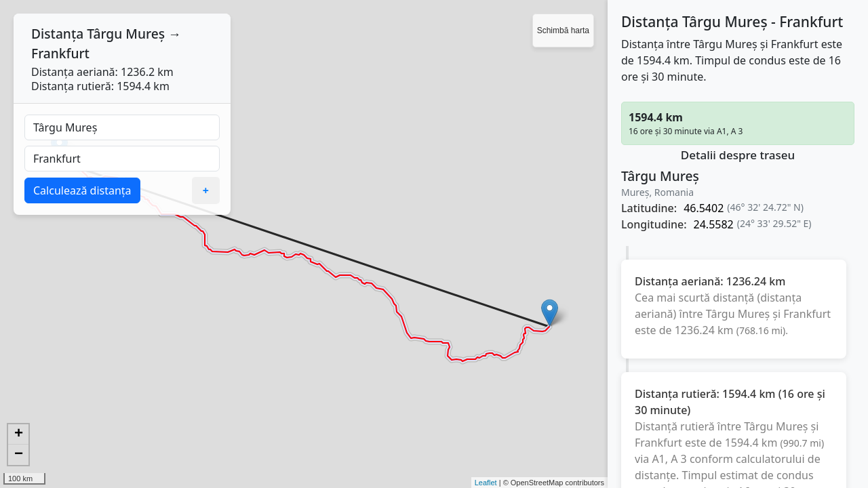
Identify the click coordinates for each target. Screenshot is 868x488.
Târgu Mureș (126, 34)
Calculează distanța (82, 190)
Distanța (57, 34)
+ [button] (19, 434)
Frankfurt (60, 53)
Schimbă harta (563, 30)
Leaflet (486, 483)
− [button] (19, 455)
